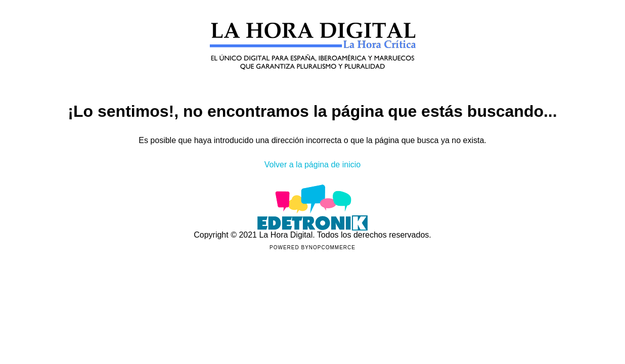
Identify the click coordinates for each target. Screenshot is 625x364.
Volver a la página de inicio (312, 165)
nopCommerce (332, 247)
